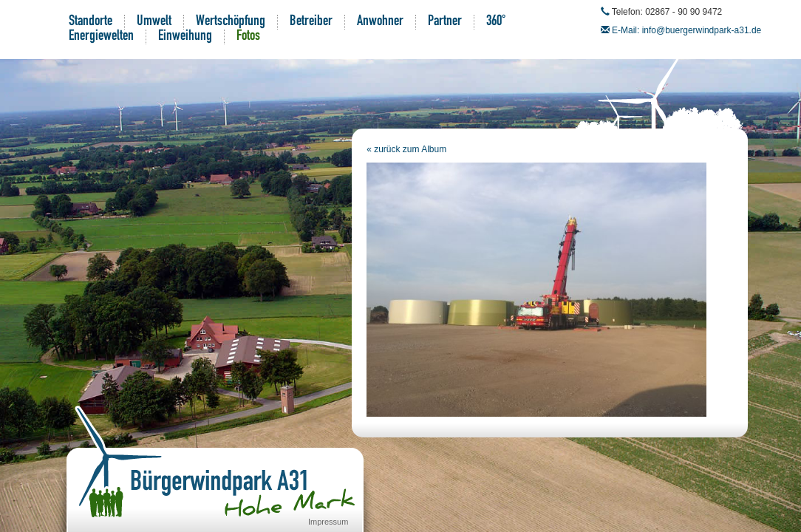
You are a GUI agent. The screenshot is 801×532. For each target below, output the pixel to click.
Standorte (91, 22)
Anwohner (380, 22)
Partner (445, 22)
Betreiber (311, 22)
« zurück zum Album (406, 149)
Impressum (328, 522)
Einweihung (185, 37)
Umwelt (154, 22)
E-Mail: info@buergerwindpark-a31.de (686, 30)
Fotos (248, 37)
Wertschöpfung (231, 22)
